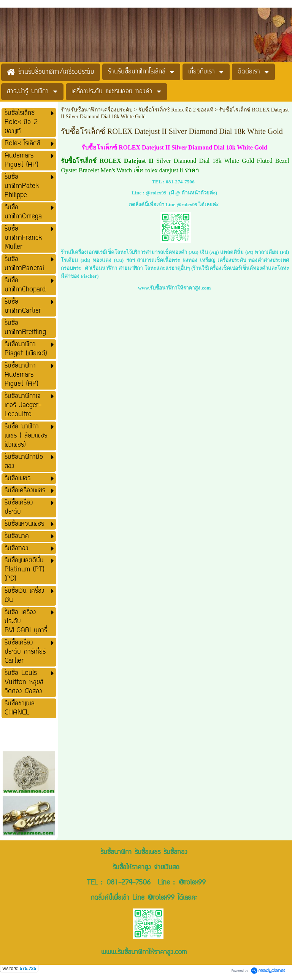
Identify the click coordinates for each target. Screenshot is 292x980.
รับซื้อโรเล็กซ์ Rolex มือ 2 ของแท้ (176, 110)
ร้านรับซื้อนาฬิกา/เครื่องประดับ (97, 110)
